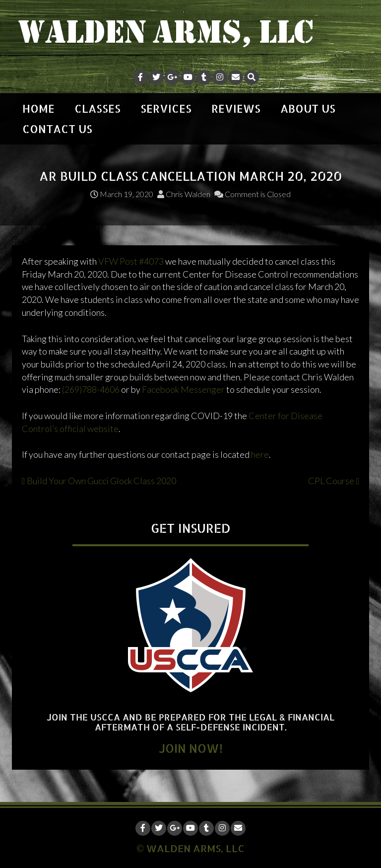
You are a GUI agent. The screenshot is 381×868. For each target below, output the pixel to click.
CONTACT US (57, 129)
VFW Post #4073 (131, 261)
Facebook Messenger (183, 389)
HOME (38, 108)
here (260, 454)
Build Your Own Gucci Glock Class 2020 (101, 481)
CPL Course (331, 481)
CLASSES (97, 108)
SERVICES (166, 108)
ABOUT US (308, 108)
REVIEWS (236, 108)
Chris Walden (184, 194)
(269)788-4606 (91, 389)
